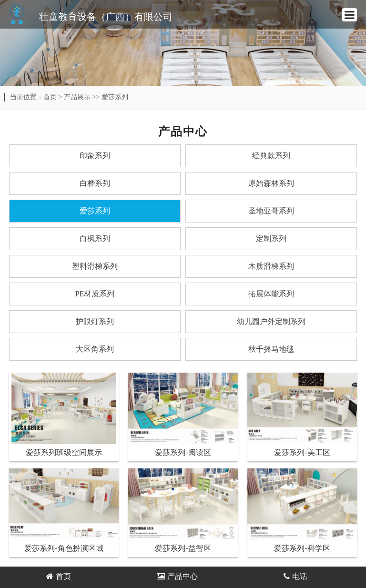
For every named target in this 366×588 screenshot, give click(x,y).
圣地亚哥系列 (271, 211)
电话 (295, 576)
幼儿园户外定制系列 (271, 321)
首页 (50, 97)
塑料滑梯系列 (95, 266)
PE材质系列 (95, 294)
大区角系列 (95, 349)
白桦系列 (95, 183)
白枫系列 (95, 238)
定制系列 (271, 238)
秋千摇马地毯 (271, 349)
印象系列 (95, 156)
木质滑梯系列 (271, 266)
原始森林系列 (271, 183)
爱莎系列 (115, 97)
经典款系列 (271, 156)
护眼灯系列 (95, 321)
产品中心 (177, 576)
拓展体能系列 (271, 294)
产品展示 (77, 97)
